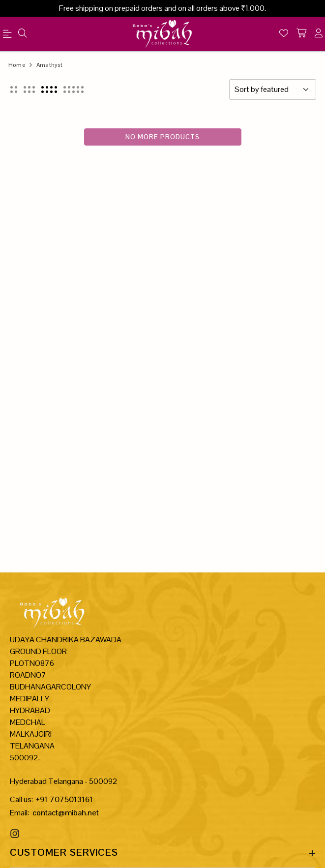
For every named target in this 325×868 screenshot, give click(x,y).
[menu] (9, 36)
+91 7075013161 (64, 799)
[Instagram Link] (16, 834)
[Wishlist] (284, 34)
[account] (319, 34)
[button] (14, 90)
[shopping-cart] (301, 34)
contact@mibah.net (66, 813)
